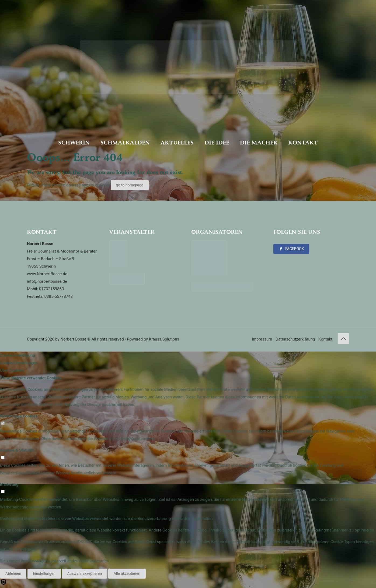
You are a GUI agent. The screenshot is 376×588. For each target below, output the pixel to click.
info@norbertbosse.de (47, 281)
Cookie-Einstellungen (19, 363)
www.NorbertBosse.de (47, 274)
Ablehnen (13, 573)
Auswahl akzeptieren (85, 573)
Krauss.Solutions (164, 339)
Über (12, 370)
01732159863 (52, 289)
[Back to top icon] (343, 339)
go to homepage (130, 185)
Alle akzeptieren (127, 573)
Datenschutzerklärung (295, 339)
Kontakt (325, 339)
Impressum (262, 339)
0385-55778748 (59, 296)
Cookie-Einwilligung (18, 355)
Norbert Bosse (73, 339)
